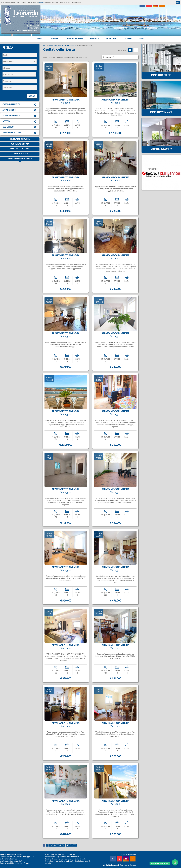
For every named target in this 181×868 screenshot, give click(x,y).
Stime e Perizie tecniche (20, 149)
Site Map (19, 863)
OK (178, 2)
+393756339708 (33, 26)
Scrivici (128, 39)
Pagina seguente (57, 845)
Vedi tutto (71, 845)
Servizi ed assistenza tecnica (20, 159)
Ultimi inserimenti (20, 116)
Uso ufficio (20, 127)
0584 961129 (34, 28)
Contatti (95, 39)
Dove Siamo (112, 39)
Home (40, 39)
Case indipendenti (20, 105)
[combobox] (20, 61)
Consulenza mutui (20, 154)
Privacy (27, 863)
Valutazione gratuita (20, 144)
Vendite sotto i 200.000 (20, 133)
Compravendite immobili (20, 139)
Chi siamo (54, 39)
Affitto (20, 122)
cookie (42, 2)
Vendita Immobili (75, 39)
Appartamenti (20, 110)
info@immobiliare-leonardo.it (28, 31)
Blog (142, 39)
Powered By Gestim (128, 865)
